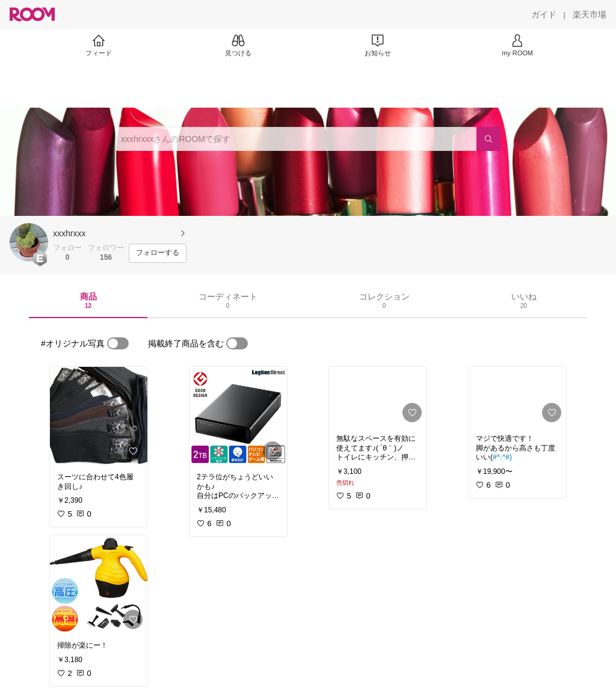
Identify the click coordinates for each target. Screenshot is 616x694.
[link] (99, 416)
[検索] (488, 139)
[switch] (118, 343)
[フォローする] (158, 253)
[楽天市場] (590, 14)
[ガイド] (544, 14)
